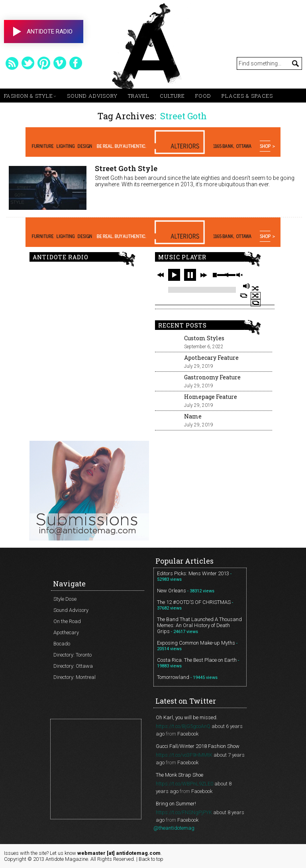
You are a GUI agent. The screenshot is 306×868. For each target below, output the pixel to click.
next (204, 275)
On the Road (67, 621)
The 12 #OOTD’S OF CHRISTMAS (194, 602)
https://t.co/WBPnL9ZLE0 (184, 784)
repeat (244, 296)
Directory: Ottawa (73, 666)
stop (215, 275)
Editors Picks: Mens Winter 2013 (193, 573)
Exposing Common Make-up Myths (196, 643)
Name (193, 416)
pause (190, 275)
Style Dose (65, 599)
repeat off (256, 303)
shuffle (256, 288)
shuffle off (256, 296)
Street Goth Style (126, 168)
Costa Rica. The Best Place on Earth (197, 660)
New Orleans (172, 591)
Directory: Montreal (75, 677)
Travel (139, 96)
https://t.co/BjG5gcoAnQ (183, 726)
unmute (239, 275)
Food (203, 96)
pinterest (44, 63)
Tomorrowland (173, 677)
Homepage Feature (211, 397)
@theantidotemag (174, 828)
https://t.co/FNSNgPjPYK (184, 812)
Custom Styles (204, 338)
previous (161, 275)
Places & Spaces (247, 96)
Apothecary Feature (211, 358)
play (174, 275)
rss (12, 63)
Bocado (62, 644)
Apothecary (66, 632)
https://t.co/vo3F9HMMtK (184, 755)
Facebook (188, 734)
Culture (172, 96)
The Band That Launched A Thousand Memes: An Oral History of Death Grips (199, 625)
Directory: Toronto (73, 655)
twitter (28, 63)
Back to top (151, 859)
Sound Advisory (92, 96)
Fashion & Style (28, 96)
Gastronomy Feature (212, 377)
